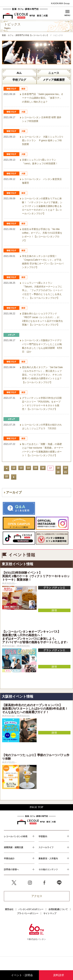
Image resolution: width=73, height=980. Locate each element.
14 (28, 468)
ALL (19, 73)
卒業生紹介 (9, 858)
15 (36, 468)
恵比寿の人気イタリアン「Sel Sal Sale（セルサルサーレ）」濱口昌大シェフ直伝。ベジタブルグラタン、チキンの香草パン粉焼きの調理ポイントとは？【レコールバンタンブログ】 (42, 375)
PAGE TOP (36, 807)
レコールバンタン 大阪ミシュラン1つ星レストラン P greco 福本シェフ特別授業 (43, 140)
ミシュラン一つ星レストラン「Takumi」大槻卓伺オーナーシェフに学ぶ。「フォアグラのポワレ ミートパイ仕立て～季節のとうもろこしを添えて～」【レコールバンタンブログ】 (42, 290)
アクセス (37, 896)
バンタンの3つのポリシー (31, 909)
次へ (14, 477)
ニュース (54, 73)
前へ (7, 468)
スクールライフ (46, 847)
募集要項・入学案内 (48, 858)
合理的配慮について (58, 909)
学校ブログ (19, 80)
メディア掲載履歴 (54, 80)
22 (7, 477)
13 (21, 468)
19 (66, 468)
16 (43, 468)
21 (66, 472)
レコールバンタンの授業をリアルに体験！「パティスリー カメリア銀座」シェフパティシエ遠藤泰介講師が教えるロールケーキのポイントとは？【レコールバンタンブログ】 (42, 206)
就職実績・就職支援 (14, 847)
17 (51, 468)
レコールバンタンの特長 (16, 836)
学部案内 (43, 836)
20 (58, 472)
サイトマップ (50, 913)
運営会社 (9, 909)
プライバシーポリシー (28, 913)
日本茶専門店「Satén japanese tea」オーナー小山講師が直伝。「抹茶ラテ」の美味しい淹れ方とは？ (43, 98)
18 (58, 468)
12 (14, 468)
